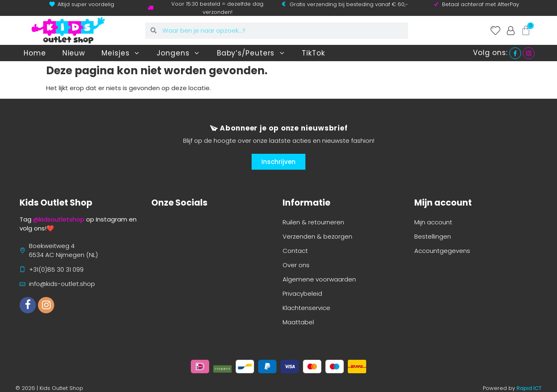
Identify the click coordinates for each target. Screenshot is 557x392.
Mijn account (433, 222)
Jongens (178, 53)
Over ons (296, 265)
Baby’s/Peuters (251, 53)
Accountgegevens (442, 251)
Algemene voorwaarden (319, 279)
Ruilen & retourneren (313, 222)
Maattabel (298, 322)
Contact (295, 251)
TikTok (313, 53)
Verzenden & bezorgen (317, 236)
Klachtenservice (306, 308)
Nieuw (74, 53)
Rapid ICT (529, 388)
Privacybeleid (302, 293)
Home (35, 53)
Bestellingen (433, 236)
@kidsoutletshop (59, 219)
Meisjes (121, 53)
